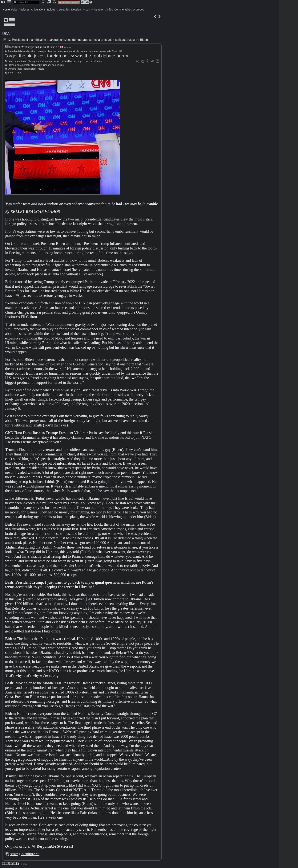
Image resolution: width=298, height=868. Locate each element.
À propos (139, 10)
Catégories (63, 10)
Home (6, 10)
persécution (96, 61)
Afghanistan (29, 69)
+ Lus (87, 10)
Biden (11, 73)
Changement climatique (40, 61)
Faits (14, 10)
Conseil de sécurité (53, 65)
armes (58, 61)
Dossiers (76, 10)
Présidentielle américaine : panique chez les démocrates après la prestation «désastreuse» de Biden (78, 40)
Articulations (38, 10)
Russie (40, 69)
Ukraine (12, 69)
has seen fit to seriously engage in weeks (52, 295)
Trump (19, 73)
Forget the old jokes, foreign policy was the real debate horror (66, 56)
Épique (51, 10)
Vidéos (109, 10)
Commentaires (123, 10)
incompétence (81, 61)
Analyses (24, 10)
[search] (26, 2)
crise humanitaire (17, 61)
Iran (19, 69)
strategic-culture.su (35, 47)
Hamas (12, 65)
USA (6, 34)
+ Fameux (97, 10)
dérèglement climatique (29, 65)
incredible (67, 61)
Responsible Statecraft (55, 846)
